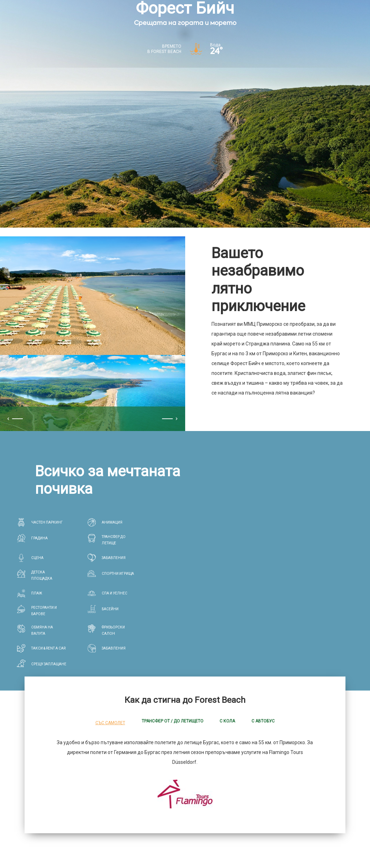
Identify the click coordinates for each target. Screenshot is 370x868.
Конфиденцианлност (47, 848)
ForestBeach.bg (97, 796)
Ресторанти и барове (173, 796)
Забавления (258, 796)
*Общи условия (94, 848)
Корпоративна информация (147, 848)
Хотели (131, 796)
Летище (287, 796)
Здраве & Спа (221, 796)
